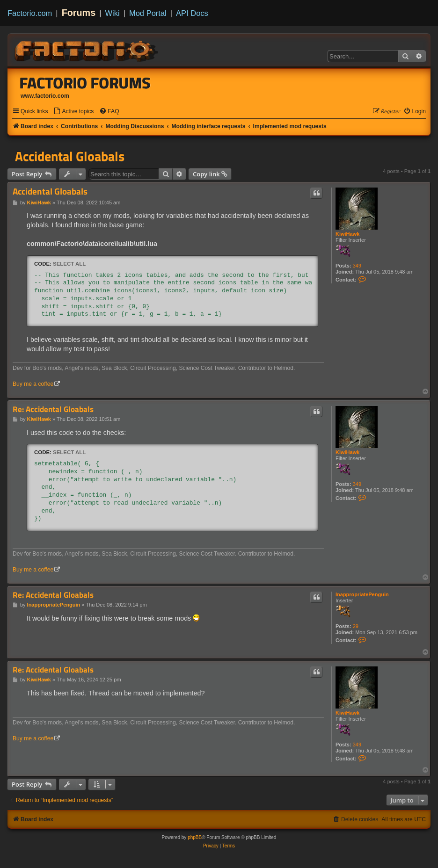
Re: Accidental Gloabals (53, 409)
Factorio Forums (85, 83)
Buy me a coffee (33, 384)
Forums (79, 13)
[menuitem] (73, 112)
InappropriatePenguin (362, 594)
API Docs (192, 13)
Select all (69, 264)
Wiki (113, 13)
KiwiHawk (347, 234)
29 (356, 626)
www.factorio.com (45, 96)
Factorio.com (30, 13)
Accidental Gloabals (70, 156)
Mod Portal (148, 13)
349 (357, 266)
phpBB (195, 837)
